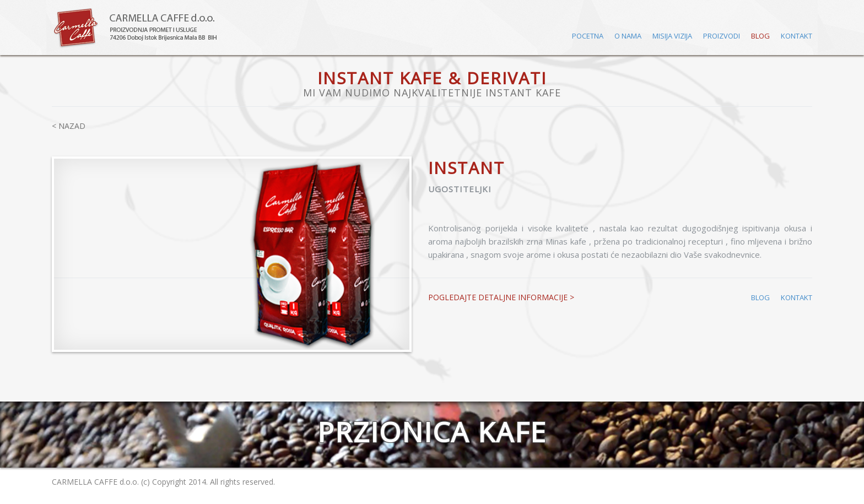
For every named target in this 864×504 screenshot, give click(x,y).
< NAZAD (69, 126)
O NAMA (628, 36)
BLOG (760, 36)
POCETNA (588, 36)
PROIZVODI (722, 36)
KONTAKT (796, 36)
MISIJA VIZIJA (672, 36)
